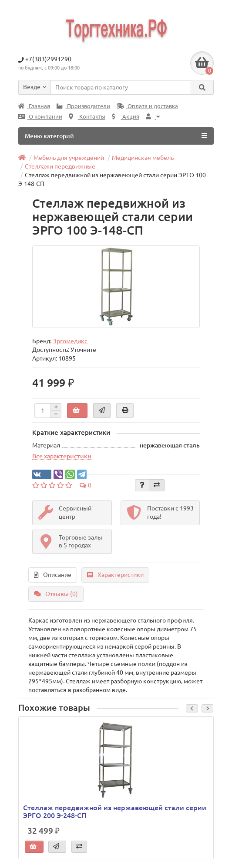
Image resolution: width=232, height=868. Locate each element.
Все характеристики (62, 456)
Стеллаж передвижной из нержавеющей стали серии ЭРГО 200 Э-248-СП (115, 812)
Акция (126, 117)
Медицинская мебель (143, 158)
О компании (40, 117)
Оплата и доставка (147, 106)
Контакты (87, 117)
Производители (83, 106)
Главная (34, 106)
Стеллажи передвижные (60, 166)
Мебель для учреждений (69, 158)
